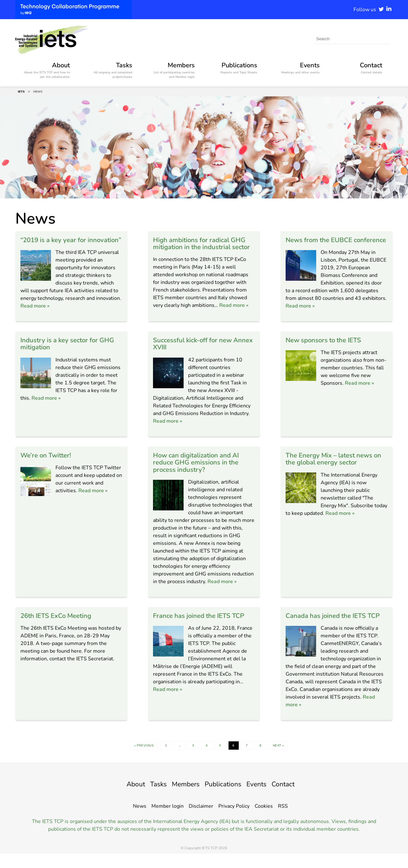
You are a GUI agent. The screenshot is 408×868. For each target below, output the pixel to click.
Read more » (35, 313)
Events (263, 798)
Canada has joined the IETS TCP (330, 626)
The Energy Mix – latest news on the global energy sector (334, 466)
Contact (293, 798)
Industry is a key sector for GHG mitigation (63, 350)
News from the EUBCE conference (322, 243)
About (126, 798)
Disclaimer (201, 820)
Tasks (151, 798)
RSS (283, 820)
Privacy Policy (234, 820)
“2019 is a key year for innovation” (57, 243)
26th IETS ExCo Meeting (59, 623)
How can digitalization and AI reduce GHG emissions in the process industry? (200, 469)
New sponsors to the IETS (328, 347)
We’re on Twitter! (48, 462)
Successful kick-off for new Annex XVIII (197, 350)
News (140, 820)
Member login (168, 820)
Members (182, 798)
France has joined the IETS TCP (203, 623)
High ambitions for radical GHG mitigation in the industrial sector (203, 247)
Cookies (264, 820)
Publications (225, 798)
